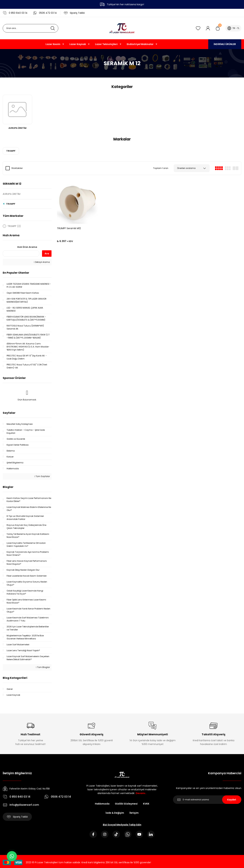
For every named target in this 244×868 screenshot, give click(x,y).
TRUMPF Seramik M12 (69, 228)
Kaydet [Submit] (232, 800)
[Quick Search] (21, 254)
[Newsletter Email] (207, 800)
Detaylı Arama (42, 262)
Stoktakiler (17, 168)
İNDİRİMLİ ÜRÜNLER (225, 44)
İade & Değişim (115, 813)
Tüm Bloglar (43, 667)
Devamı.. (141, 793)
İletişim (134, 813)
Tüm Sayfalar (42, 476)
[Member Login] (208, 28)
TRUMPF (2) (14, 226)
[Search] (30, 28)
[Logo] (122, 28)
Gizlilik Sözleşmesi (126, 804)
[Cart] (218, 28)
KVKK (146, 804)
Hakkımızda (102, 804)
